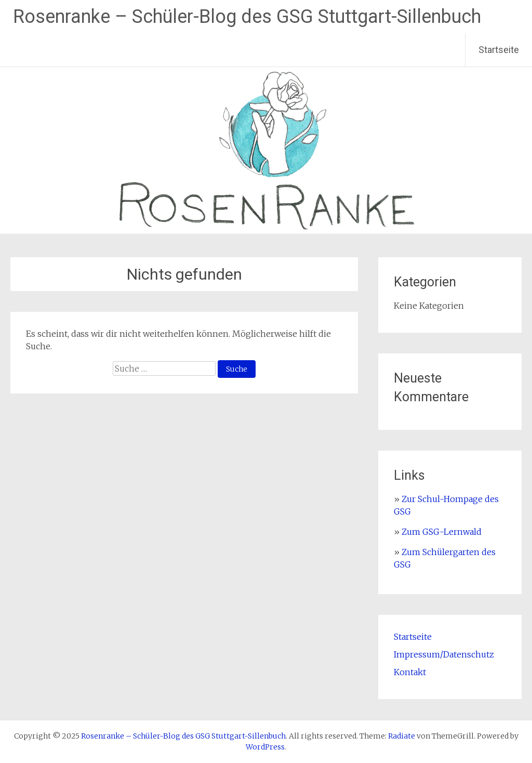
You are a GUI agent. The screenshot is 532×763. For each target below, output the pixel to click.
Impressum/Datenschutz (444, 654)
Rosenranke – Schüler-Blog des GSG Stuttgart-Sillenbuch (247, 17)
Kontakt (410, 672)
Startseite (499, 50)
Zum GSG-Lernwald (442, 532)
